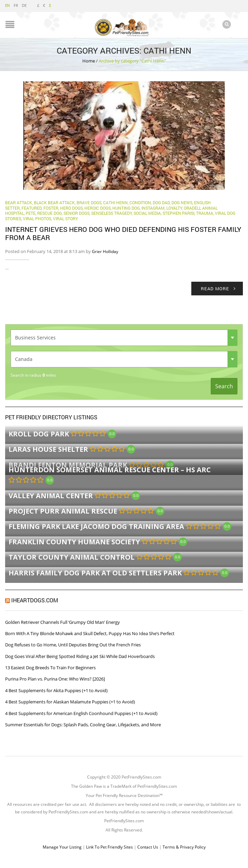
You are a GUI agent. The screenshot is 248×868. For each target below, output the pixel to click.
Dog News (182, 202)
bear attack (19, 202)
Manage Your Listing (62, 847)
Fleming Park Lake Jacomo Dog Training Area (96, 526)
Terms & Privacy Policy (184, 847)
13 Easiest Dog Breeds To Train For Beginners (50, 667)
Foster (51, 208)
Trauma (205, 213)
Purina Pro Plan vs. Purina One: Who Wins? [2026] (55, 678)
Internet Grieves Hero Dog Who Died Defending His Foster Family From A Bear (123, 233)
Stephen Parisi (178, 213)
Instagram (153, 208)
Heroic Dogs (98, 208)
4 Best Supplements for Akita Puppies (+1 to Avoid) (56, 690)
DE (24, 5)
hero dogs (71, 208)
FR (16, 5)
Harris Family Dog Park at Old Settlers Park (95, 572)
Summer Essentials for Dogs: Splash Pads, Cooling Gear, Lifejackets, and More (83, 724)
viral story (65, 218)
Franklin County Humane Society (74, 541)
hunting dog (126, 208)
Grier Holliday (105, 251)
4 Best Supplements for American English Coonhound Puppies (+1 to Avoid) (81, 713)
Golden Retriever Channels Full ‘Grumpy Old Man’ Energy (63, 622)
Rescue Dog (50, 213)
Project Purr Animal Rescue (63, 511)
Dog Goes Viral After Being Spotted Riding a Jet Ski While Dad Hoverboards (80, 656)
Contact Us (148, 847)
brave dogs (89, 202)
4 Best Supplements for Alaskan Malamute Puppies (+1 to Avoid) (70, 701)
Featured (32, 208)
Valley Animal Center (51, 495)
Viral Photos (37, 218)
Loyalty (174, 208)
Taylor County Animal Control (72, 557)
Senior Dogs (77, 213)
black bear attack (54, 202)
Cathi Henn (115, 202)
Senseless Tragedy (112, 213)
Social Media (147, 213)
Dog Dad (161, 202)
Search (224, 386)
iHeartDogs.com (35, 600)
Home (89, 60)
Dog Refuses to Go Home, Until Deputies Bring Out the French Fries (73, 644)
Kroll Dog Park (39, 433)
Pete (31, 213)
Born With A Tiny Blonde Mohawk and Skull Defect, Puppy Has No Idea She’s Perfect (90, 633)
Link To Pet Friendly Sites (109, 847)
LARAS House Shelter (48, 449)
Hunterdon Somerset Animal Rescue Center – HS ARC (110, 469)
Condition (140, 202)
